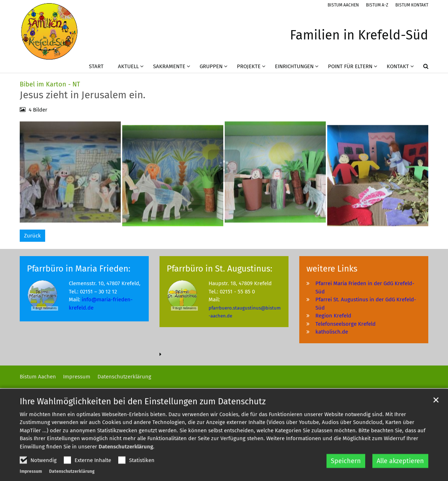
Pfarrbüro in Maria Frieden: (79, 269)
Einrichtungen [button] (294, 66)
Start (96, 66)
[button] (421, 68)
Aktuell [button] (128, 66)
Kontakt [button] (398, 66)
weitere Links (332, 269)
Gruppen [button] (211, 66)
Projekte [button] (249, 66)
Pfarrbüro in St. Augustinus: (220, 269)
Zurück (32, 236)
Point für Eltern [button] (350, 66)
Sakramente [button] (169, 66)
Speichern (346, 473)
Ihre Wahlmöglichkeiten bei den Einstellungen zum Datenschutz (143, 414)
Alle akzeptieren (400, 473)
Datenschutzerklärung (126, 459)
